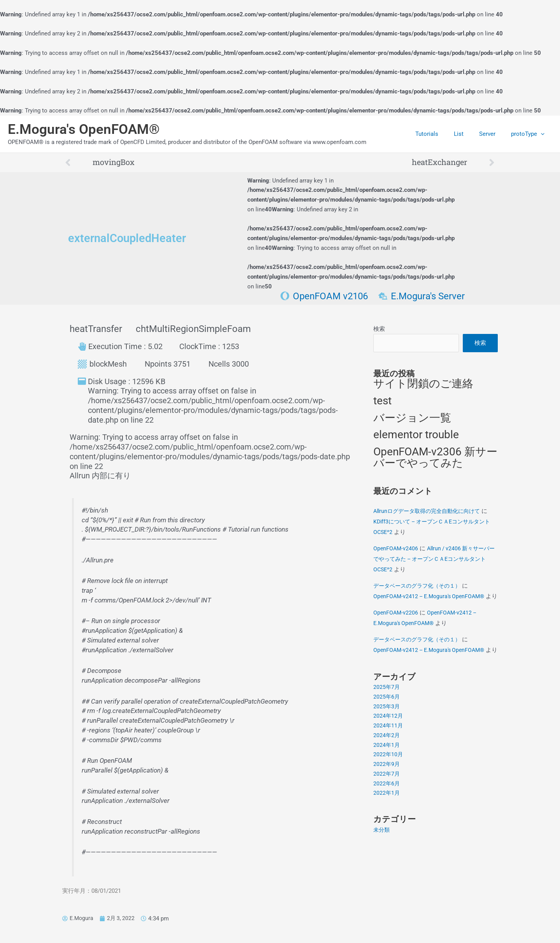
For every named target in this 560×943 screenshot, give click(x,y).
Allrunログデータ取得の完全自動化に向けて (430, 512)
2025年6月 (387, 718)
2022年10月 (388, 776)
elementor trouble (416, 436)
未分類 (382, 852)
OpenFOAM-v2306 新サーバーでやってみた (435, 458)
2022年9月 (387, 786)
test (382, 401)
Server (493, 134)
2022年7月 (387, 795)
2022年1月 (387, 815)
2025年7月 (387, 709)
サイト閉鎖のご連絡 (423, 385)
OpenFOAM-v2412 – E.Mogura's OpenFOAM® (432, 597)
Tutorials (440, 134)
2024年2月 (387, 757)
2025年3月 (387, 728)
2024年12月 (388, 738)
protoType (530, 134)
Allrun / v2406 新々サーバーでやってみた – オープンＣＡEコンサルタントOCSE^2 (434, 560)
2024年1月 (387, 767)
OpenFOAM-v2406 (396, 549)
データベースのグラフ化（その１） (420, 587)
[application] (543, 134)
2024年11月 (388, 748)
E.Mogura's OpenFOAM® (84, 129)
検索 (379, 329)
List (468, 134)
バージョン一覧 (412, 419)
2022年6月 (387, 805)
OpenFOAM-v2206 (396, 624)
